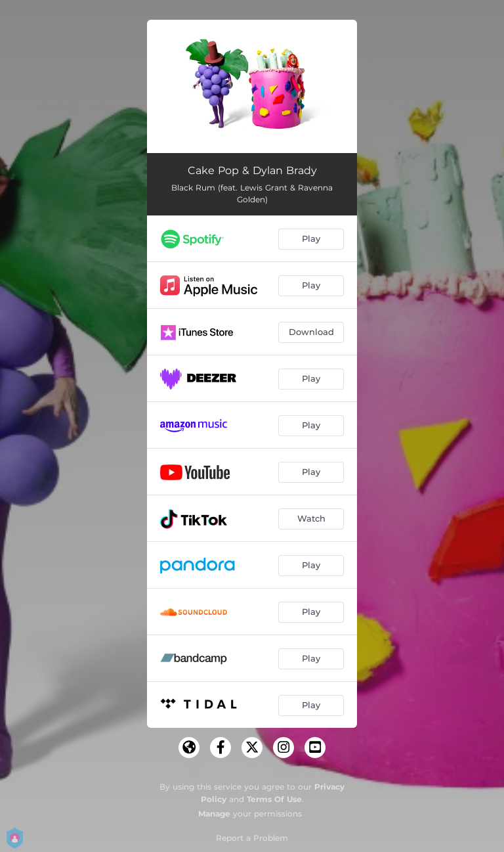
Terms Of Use (274, 799)
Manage (214, 814)
